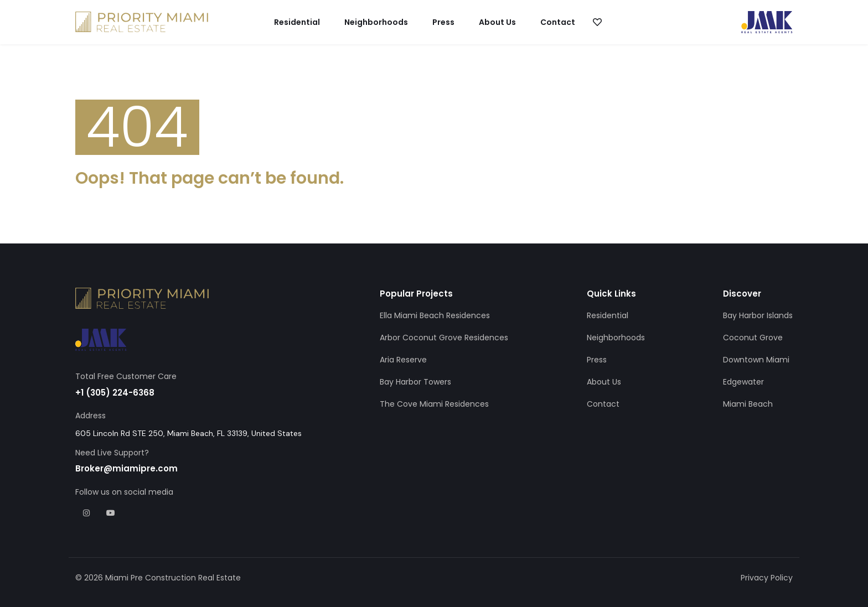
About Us (497, 22)
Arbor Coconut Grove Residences (444, 338)
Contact (558, 22)
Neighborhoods (376, 22)
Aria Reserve (403, 360)
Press (443, 22)
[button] (597, 22)
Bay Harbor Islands (758, 315)
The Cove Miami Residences (434, 404)
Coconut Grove (753, 338)
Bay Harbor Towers (415, 382)
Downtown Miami (756, 360)
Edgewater (743, 382)
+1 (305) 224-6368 (115, 393)
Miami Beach (748, 404)
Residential (297, 22)
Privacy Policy (767, 578)
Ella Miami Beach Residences (435, 315)
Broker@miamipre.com (126, 468)
